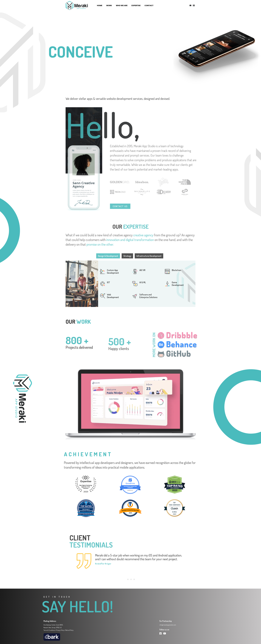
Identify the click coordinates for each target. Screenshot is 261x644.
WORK (109, 6)
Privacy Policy (60, 630)
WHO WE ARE (122, 6)
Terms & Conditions (49, 630)
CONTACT (149, 6)
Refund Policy (69, 630)
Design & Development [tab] (108, 264)
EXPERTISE (136, 6)
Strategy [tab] (127, 264)
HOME (100, 6)
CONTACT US (120, 214)
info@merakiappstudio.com (168, 625)
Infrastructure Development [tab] (149, 264)
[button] (127, 583)
